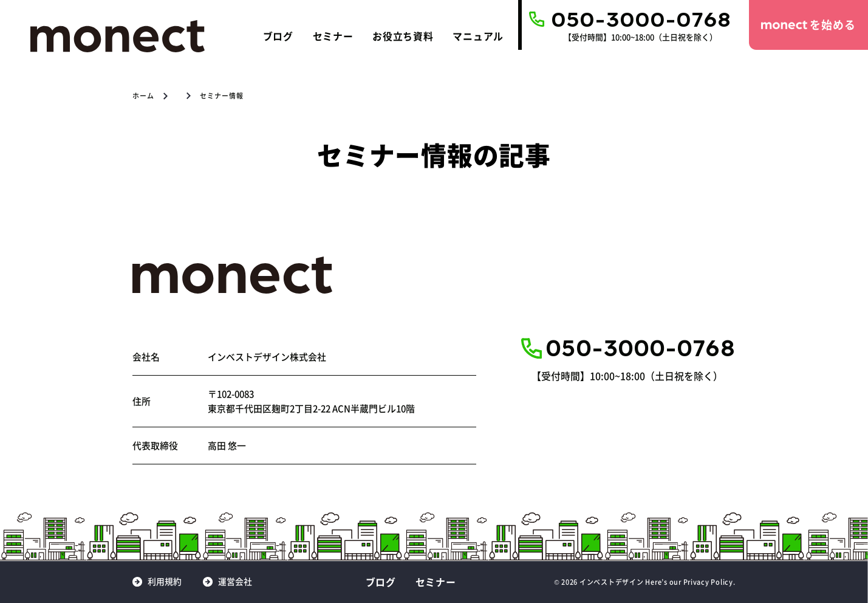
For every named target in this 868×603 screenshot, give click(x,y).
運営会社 (235, 582)
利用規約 (165, 582)
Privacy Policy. (709, 582)
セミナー (333, 36)
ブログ (278, 36)
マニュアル (478, 36)
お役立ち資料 (403, 36)
